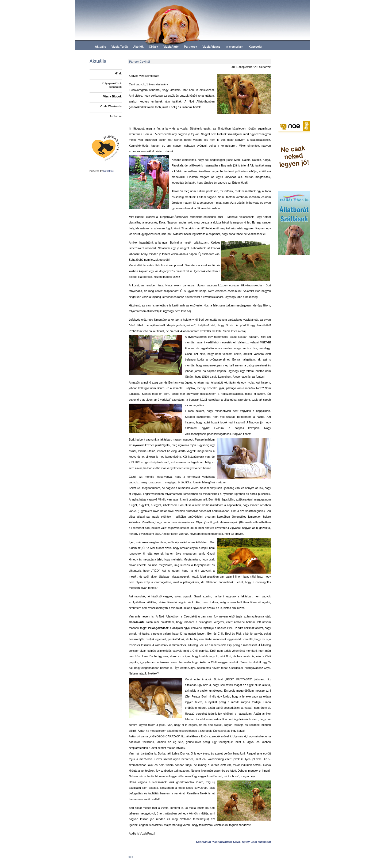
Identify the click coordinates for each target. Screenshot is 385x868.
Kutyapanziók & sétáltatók (112, 85)
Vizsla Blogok (112, 96)
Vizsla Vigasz (211, 47)
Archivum (115, 116)
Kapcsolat (255, 47)
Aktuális (100, 47)
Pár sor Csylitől (140, 62)
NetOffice (109, 171)
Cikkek (153, 47)
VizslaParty (171, 47)
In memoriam (234, 47)
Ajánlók (138, 47)
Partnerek (190, 47)
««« (131, 857)
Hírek (118, 73)
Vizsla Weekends (111, 106)
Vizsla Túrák (120, 47)
